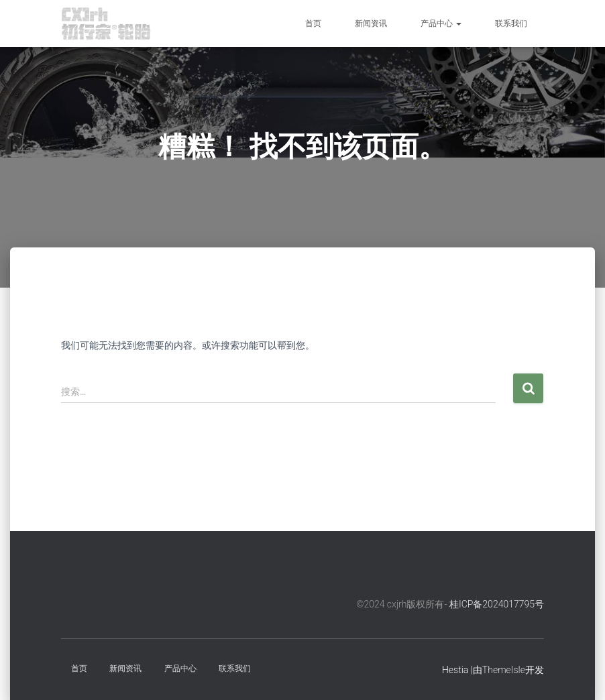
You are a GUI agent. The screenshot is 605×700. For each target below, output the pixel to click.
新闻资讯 (371, 23)
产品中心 (441, 23)
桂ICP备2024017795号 (497, 604)
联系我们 (511, 23)
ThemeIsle (504, 670)
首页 (313, 23)
